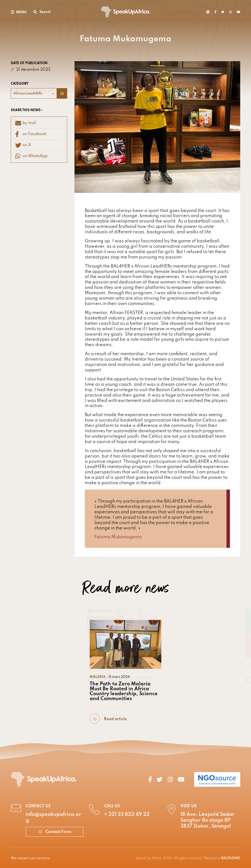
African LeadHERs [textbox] (28, 94)
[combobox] (34, 93)
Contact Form (55, 832)
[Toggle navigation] (19, 12)
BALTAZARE (231, 858)
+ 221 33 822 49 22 (127, 815)
